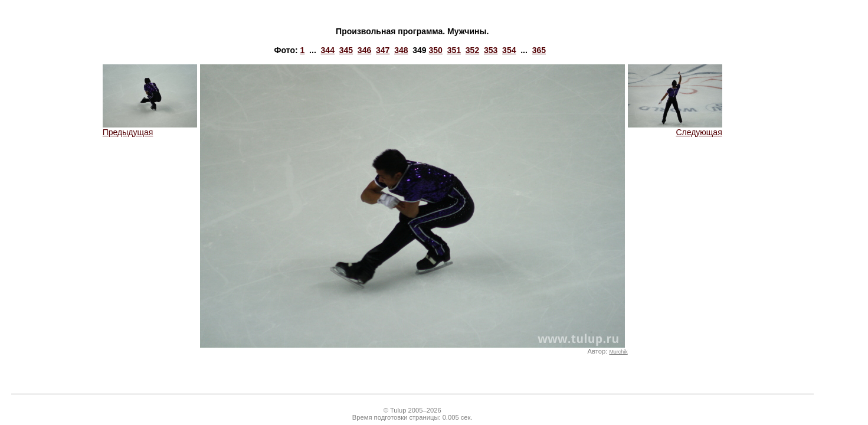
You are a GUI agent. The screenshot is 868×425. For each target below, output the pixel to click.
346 (364, 50)
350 (436, 50)
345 (346, 50)
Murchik (618, 352)
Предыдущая (150, 128)
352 (472, 50)
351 (454, 50)
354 (509, 50)
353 (491, 50)
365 (539, 50)
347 (383, 50)
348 (401, 50)
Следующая (675, 128)
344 (328, 50)
